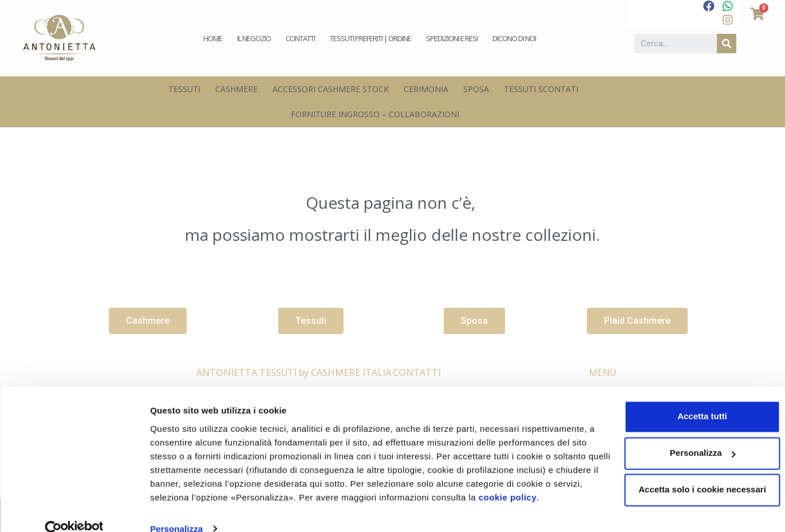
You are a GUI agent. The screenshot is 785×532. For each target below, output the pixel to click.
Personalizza (176, 509)
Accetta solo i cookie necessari (690, 471)
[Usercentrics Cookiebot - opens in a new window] (74, 510)
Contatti (300, 38)
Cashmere (236, 89)
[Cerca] (727, 43)
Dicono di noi (514, 38)
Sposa (476, 89)
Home (213, 38)
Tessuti (184, 89)
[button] (148, 321)
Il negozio (254, 38)
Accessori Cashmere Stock (331, 89)
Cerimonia (426, 89)
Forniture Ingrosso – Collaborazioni (375, 114)
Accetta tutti (690, 397)
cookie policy (547, 478)
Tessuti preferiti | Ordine (370, 38)
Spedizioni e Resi (452, 38)
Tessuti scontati (541, 89)
